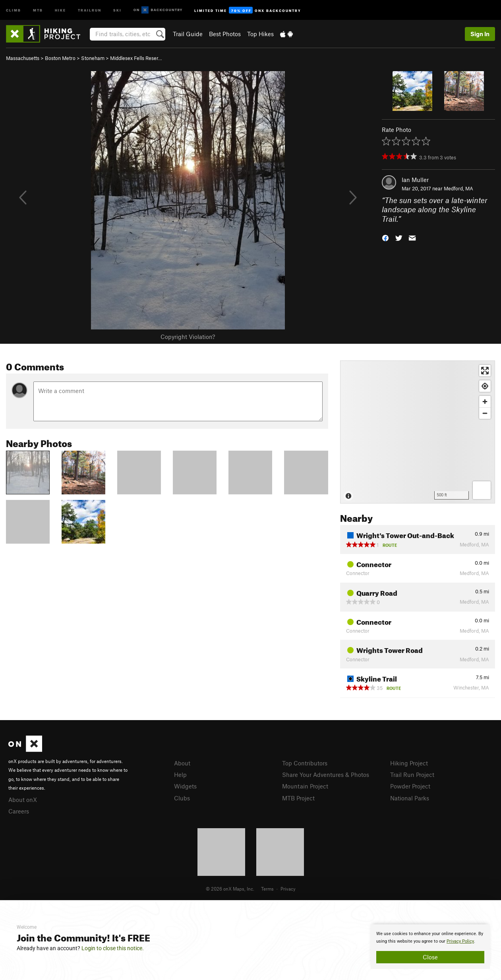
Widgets (185, 786)
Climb (14, 10)
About (182, 763)
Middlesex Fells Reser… (136, 58)
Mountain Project (305, 786)
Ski (117, 10)
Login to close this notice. (113, 948)
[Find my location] (485, 386)
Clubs (182, 798)
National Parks (410, 798)
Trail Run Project (412, 775)
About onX (23, 800)
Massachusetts (23, 58)
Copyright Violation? (188, 337)
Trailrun (90, 10)
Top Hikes (260, 34)
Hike (60, 10)
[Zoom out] (485, 413)
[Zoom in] (485, 402)
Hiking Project (409, 763)
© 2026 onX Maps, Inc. (230, 889)
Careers (19, 811)
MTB (38, 10)
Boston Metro (60, 58)
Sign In (480, 34)
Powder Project (410, 786)
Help (180, 775)
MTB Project (298, 798)
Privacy (288, 889)
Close (430, 957)
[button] (385, 237)
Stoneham (93, 58)
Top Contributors (305, 763)
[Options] (482, 490)
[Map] (418, 432)
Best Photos (225, 34)
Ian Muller (415, 180)
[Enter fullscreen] (485, 371)
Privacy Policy (460, 941)
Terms (267, 889)
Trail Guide (188, 34)
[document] (430, 947)
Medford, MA (458, 188)
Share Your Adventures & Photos (326, 775)
